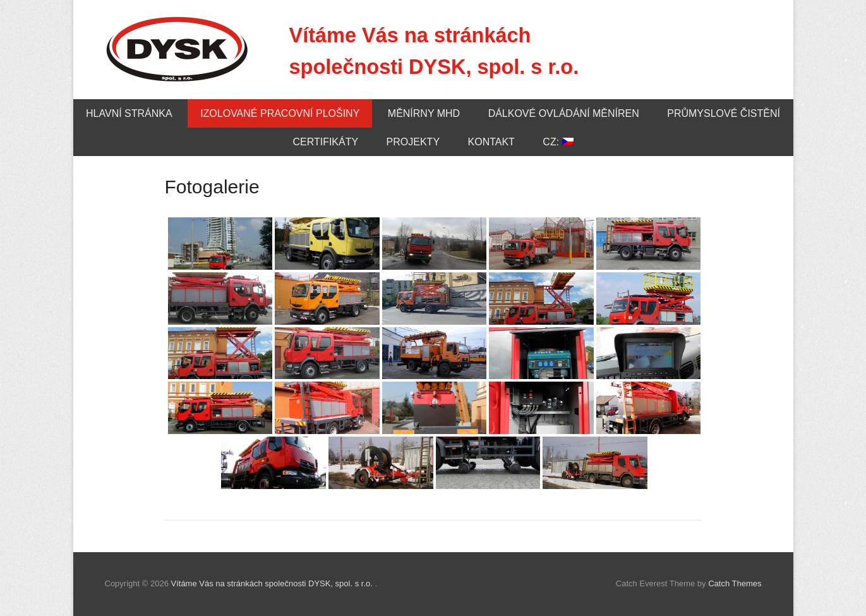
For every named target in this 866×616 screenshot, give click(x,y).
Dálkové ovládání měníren (564, 113)
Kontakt (491, 142)
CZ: (558, 142)
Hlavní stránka (129, 113)
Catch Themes (735, 583)
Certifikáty (325, 142)
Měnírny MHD (424, 113)
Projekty (413, 142)
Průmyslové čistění (724, 113)
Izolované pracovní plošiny (280, 113)
